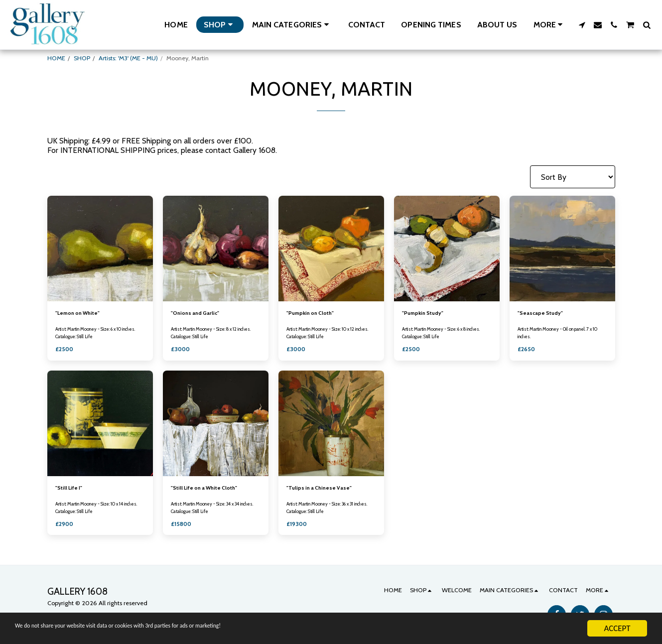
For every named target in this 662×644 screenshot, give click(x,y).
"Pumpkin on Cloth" (314, 314)
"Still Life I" (71, 490)
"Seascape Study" (544, 314)
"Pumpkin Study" (426, 314)
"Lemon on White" (81, 314)
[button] (292, 25)
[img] (100, 249)
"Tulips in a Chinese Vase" (323, 490)
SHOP (82, 58)
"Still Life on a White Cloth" (210, 490)
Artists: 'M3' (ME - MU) (128, 58)
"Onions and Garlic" (198, 314)
